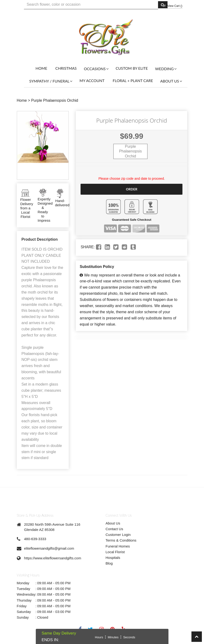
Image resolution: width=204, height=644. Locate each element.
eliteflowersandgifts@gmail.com (49, 548)
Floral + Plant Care (133, 80)
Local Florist (115, 552)
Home (41, 68)
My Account (92, 80)
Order (131, 189)
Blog (109, 563)
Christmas (66, 68)
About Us (113, 523)
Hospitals (113, 558)
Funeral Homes (118, 546)
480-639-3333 (35, 539)
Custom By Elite (132, 68)
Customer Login (118, 535)
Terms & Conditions (121, 540)
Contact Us (114, 529)
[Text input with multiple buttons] (91, 5)
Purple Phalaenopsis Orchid (54, 100)
